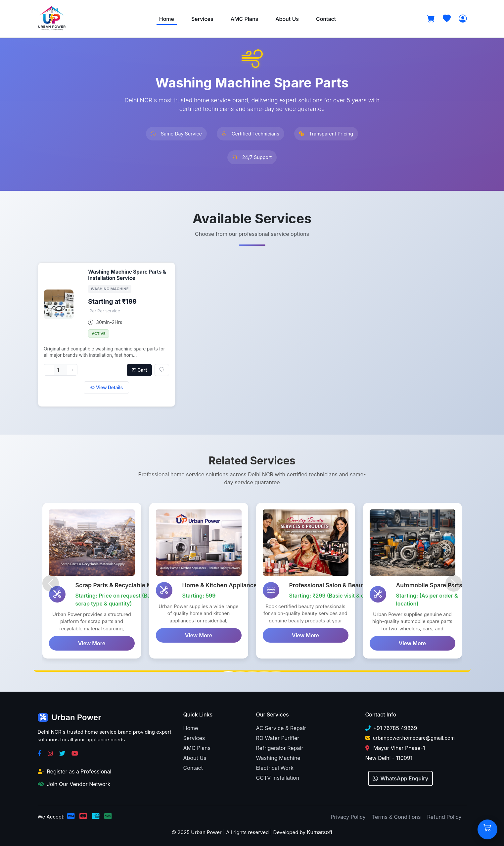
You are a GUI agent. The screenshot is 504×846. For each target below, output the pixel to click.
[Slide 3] (252, 670)
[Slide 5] (276, 670)
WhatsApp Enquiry (401, 777)
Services (202, 19)
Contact (326, 19)
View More (92, 644)
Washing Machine (278, 757)
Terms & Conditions (396, 816)
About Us (287, 19)
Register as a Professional (75, 770)
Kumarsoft (320, 831)
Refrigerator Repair (280, 747)
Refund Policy (444, 816)
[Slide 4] (264, 670)
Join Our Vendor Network (74, 783)
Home (167, 19)
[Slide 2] (240, 670)
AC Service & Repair (281, 727)
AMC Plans (245, 19)
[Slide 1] (228, 670)
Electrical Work (275, 767)
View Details (106, 388)
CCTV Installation (278, 777)
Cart (139, 370)
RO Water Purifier (278, 737)
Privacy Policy (348, 816)
